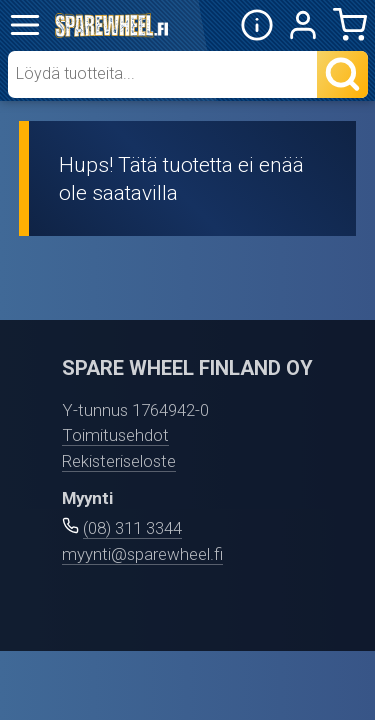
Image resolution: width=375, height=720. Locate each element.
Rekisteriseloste (119, 461)
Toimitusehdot (115, 435)
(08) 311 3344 (132, 528)
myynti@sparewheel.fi (142, 554)
